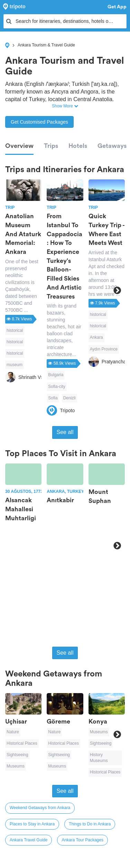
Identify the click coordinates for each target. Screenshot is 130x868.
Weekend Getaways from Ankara (40, 808)
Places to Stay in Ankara (32, 824)
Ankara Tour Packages (82, 840)
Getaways (112, 146)
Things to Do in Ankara (90, 824)
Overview (19, 146)
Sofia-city (57, 387)
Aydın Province (104, 349)
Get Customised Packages (39, 122)
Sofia (53, 398)
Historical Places (22, 743)
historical (15, 330)
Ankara (96, 337)
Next (117, 290)
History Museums (99, 758)
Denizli (69, 398)
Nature (13, 732)
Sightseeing (17, 755)
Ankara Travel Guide (29, 840)
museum (15, 365)
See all (65, 432)
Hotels (78, 146)
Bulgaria (56, 375)
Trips (51, 146)
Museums (16, 766)
